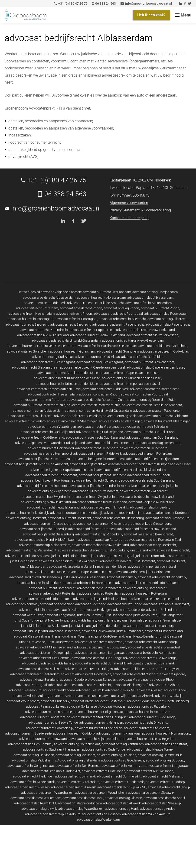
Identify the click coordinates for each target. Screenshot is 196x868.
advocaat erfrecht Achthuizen (123, 766)
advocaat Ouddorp (73, 680)
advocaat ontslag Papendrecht (168, 324)
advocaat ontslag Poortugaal (165, 314)
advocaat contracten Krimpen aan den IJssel (49, 389)
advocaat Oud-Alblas (164, 685)
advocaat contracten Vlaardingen (52, 427)
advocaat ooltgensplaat (57, 604)
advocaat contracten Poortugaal (144, 394)
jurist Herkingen (109, 620)
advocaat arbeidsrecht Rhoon (81, 308)
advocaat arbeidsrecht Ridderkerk (162, 577)
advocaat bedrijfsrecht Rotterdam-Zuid (44, 459)
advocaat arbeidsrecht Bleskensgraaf (48, 362)
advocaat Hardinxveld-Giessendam (34, 577)
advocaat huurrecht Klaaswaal (118, 733)
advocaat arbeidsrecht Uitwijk (169, 787)
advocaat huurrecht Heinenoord (51, 448)
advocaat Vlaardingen (134, 680)
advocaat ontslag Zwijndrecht (49, 491)
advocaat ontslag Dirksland (117, 755)
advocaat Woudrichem (23, 701)
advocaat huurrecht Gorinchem (72, 351)
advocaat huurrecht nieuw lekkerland (53, 507)
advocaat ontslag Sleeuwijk (162, 803)
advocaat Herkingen (97, 610)
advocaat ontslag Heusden (101, 814)
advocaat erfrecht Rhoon (74, 314)
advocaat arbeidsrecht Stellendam (35, 674)
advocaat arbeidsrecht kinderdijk (105, 507)
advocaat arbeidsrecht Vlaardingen (72, 421)
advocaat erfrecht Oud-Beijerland (40, 437)
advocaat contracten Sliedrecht (30, 416)
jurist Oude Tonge (26, 620)
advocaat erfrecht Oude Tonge (103, 771)
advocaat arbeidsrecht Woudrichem (101, 793)
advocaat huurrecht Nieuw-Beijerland (150, 739)
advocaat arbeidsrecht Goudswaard (100, 647)
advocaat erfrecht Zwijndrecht (93, 497)
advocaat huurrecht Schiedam (166, 416)
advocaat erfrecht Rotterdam (37, 308)
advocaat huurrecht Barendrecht (52, 588)
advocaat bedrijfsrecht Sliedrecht (102, 475)
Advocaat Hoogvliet (112, 706)
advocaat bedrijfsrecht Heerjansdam (153, 459)
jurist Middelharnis (83, 620)
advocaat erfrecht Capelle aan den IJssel (129, 373)
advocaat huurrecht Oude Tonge (152, 717)
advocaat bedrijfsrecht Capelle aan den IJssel (62, 470)
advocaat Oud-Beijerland (30, 631)
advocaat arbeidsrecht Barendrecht (88, 583)
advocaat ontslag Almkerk (122, 803)
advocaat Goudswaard (98, 631)
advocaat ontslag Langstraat (166, 744)
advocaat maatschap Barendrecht (148, 534)
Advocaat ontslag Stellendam (78, 760)
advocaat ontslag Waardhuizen (81, 809)
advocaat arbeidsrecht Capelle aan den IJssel (92, 367)
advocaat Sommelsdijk (165, 620)
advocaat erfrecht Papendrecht (92, 330)
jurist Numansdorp (130, 631)
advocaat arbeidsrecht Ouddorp (136, 674)
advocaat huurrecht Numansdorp (166, 733)
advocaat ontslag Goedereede (123, 760)
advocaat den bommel (22, 604)
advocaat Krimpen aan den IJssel (152, 567)
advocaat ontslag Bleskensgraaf (100, 362)
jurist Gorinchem (158, 572)
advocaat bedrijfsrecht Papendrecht (51, 475)
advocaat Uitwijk (114, 696)
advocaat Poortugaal (32, 685)
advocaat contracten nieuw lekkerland (100, 502)
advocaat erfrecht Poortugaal (76, 319)
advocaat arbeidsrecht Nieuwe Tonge (150, 658)
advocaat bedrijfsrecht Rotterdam (147, 453)
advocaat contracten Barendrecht (154, 389)
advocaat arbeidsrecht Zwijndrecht (153, 486)
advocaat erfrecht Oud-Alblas (142, 357)
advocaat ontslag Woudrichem (80, 803)
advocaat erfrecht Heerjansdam (32, 314)
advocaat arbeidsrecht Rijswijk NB (122, 787)
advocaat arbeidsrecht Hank (83, 798)
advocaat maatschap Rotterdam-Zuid (154, 540)
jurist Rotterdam (147, 556)
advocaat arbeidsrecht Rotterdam (53, 593)
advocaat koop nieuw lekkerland (152, 502)
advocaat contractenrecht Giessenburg (101, 524)
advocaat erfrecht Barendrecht (99, 588)
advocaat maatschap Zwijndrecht (46, 497)
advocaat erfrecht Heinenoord (97, 448)
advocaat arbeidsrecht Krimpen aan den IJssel (67, 378)
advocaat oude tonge (91, 604)
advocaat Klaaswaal (28, 636)
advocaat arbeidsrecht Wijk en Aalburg (53, 814)
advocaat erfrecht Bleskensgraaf (35, 367)
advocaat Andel (175, 690)
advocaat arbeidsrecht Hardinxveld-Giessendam (66, 340)
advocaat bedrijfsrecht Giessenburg (48, 534)
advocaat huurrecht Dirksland (146, 722)
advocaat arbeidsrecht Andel (164, 798)
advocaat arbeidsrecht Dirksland (151, 663)
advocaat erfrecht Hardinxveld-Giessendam (106, 346)
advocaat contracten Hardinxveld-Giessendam (98, 411)
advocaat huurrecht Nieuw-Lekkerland (98, 335)
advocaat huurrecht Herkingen (101, 722)
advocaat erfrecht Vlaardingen (99, 427)
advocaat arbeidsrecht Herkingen (89, 669)
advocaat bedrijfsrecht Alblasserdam (96, 464)
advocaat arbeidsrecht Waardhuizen (47, 793)
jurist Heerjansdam (24, 561)
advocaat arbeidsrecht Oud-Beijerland (48, 432)
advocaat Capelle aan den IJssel (90, 572)
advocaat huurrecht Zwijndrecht (95, 491)
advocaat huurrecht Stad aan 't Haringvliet (97, 717)
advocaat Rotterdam (175, 556)
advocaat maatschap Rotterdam (102, 540)
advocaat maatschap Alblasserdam (45, 545)
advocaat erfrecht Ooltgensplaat (31, 766)
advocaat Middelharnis (36, 610)
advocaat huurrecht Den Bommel (49, 712)
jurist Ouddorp (129, 626)
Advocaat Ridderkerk (121, 577)
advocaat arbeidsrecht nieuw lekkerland (145, 497)
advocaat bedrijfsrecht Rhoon (149, 475)
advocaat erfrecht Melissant (163, 776)
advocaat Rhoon (164, 680)
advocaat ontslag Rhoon (121, 308)
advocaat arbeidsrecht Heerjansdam (157, 599)
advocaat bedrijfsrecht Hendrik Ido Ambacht (36, 464)
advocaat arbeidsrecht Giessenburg (118, 518)
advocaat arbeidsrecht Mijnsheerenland (44, 647)
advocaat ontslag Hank (122, 809)
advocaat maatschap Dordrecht (153, 545)
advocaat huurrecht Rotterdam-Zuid (39, 405)
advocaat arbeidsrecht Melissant (40, 669)
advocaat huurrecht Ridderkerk (39, 583)
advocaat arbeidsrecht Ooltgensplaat (47, 653)
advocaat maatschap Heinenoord (48, 453)
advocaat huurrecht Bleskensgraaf (149, 362)
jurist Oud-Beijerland (110, 636)
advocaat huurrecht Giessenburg (48, 524)
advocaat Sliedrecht (63, 685)
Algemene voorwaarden (129, 203)
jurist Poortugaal (122, 556)
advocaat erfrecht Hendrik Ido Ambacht (96, 303)
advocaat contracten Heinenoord (144, 448)
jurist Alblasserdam (33, 567)
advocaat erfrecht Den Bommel (78, 766)
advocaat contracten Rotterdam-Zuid (94, 405)
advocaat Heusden (87, 696)
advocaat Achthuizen (28, 615)
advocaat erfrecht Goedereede (123, 782)
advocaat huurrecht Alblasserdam (101, 298)
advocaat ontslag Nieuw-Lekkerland (43, 335)
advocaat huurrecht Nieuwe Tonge (53, 722)
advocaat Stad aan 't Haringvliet (166, 604)
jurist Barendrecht (142, 550)
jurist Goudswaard (60, 642)
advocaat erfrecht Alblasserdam (149, 303)
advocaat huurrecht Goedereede (28, 733)
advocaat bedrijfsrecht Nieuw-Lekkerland (147, 529)
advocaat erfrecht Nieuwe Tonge (150, 771)
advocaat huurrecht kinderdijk (27, 513)
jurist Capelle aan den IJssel (46, 572)
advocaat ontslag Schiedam (123, 416)
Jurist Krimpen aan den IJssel (105, 567)
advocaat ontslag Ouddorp (165, 760)
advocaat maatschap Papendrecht (31, 550)
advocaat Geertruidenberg (170, 701)
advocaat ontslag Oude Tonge (103, 749)
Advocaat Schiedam (103, 680)
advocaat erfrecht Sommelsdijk (119, 776)
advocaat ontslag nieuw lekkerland (46, 502)
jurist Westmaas (82, 636)
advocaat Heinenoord (65, 631)
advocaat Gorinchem (130, 572)
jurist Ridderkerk (117, 550)
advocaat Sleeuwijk (90, 690)
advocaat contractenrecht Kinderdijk (76, 513)
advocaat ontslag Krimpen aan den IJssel (132, 378)
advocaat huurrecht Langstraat (43, 717)
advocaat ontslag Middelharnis (34, 760)
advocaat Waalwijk (169, 696)
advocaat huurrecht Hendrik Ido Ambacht (42, 599)
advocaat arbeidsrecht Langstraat (100, 653)
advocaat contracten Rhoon (99, 394)
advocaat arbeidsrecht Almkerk (73, 787)
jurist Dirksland (32, 626)
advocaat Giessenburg (25, 690)
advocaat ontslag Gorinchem (28, 351)
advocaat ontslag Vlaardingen (121, 421)
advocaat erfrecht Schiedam (25, 421)
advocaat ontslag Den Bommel (30, 744)
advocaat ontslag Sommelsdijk (160, 755)
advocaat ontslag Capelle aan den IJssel (155, 367)
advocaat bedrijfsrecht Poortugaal (46, 480)
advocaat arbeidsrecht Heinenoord (111, 443)
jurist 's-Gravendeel (32, 642)
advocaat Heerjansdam (56, 561)
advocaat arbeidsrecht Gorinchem (163, 346)
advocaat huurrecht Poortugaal (30, 319)
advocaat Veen (62, 696)
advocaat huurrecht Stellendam (147, 728)
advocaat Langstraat (60, 615)
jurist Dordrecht (144, 561)
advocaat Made (138, 701)
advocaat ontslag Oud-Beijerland (100, 432)
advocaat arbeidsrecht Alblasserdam (49, 298)
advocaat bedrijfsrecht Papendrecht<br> (98, 486)
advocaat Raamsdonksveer (46, 706)
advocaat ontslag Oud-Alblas (53, 357)
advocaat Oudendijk (55, 701)
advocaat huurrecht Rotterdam (144, 593)
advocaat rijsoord (172, 674)
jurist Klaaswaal (170, 636)
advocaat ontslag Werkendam (98, 819)
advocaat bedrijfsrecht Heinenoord (42, 486)
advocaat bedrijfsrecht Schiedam (95, 480)
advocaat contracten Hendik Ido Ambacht (152, 405)
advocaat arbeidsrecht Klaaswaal (99, 642)
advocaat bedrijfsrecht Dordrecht (92, 529)
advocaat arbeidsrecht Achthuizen (150, 653)
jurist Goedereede (105, 626)
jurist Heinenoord (57, 636)
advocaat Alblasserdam (66, 567)
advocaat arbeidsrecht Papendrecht (118, 324)
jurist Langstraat (171, 615)
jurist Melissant (80, 626)
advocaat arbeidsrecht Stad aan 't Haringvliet (147, 669)
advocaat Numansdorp (157, 626)
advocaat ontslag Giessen (123, 798)
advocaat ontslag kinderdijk (149, 507)
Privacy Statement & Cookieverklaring (140, 210)
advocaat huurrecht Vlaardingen (167, 421)
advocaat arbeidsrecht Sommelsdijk (100, 663)
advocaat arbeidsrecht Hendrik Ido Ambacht (147, 583)
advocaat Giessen (150, 690)
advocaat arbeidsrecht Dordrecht (166, 513)
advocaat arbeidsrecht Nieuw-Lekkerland (145, 330)
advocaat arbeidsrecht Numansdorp (151, 642)
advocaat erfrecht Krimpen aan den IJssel (130, 384)
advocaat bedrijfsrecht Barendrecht (99, 459)
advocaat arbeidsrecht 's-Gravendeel (154, 647)
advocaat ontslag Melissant (75, 755)
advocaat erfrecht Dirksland (75, 776)
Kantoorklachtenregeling (130, 218)
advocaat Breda (82, 701)
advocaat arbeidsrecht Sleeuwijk (151, 793)
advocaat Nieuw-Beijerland (39, 680)
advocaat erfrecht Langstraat (167, 766)
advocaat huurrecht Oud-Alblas (97, 357)
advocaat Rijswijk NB (120, 690)
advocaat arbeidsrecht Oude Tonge (97, 658)
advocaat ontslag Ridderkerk (149, 706)
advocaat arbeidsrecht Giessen (27, 787)
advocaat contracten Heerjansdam (52, 394)
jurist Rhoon (100, 556)
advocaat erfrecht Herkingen (33, 776)
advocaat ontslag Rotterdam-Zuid (150, 400)
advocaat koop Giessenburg (151, 524)
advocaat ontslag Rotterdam (100, 593)
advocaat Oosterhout (110, 701)
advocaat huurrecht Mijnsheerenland (95, 739)
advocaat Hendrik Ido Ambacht (28, 556)
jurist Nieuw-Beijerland (141, 636)
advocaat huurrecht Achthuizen (147, 712)
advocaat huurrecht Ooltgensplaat (99, 712)
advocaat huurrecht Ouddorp (74, 733)
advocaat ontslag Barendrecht (145, 588)
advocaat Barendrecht (173, 550)
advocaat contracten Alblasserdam (38, 411)
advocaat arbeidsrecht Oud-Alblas (164, 351)
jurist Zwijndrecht (86, 561)
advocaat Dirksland (67, 610)
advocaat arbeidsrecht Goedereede (86, 674)
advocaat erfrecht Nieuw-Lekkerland (152, 335)
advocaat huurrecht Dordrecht (69, 518)
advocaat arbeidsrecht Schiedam (78, 416)
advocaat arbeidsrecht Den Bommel (44, 658)
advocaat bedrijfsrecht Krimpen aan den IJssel (157, 464)
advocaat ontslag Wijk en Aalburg (146, 814)
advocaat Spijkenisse (82, 706)
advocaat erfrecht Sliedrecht (70, 324)
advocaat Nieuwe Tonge (125, 604)
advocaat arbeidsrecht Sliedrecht (122, 319)
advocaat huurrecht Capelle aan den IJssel (68, 373)
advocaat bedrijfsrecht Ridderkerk (97, 453)
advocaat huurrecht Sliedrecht (27, 324)
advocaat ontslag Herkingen (34, 755)
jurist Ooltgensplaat (118, 615)
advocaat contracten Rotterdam (44, 400)
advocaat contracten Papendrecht (158, 411)
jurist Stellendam (56, 626)
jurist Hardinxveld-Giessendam (83, 577)
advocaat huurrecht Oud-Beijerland (150, 432)
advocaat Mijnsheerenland (164, 631)
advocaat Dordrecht (171, 561)
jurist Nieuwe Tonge (54, 620)
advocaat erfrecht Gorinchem (118, 351)
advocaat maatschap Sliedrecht (81, 550)
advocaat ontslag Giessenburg (167, 518)
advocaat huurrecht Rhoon (160, 308)
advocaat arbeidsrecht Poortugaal (118, 314)
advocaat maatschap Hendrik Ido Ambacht (46, 540)
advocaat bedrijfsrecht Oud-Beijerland (148, 480)
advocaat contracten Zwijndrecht (144, 491)
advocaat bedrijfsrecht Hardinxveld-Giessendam (131, 470)
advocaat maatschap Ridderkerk (99, 534)
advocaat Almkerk (141, 696)
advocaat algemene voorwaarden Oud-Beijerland (50, 443)
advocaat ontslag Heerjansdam (155, 292)
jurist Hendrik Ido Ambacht (70, 556)
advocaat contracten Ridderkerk (106, 389)
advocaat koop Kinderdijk (122, 513)
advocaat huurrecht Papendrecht (44, 330)
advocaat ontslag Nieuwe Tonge (149, 749)
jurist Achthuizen (145, 615)
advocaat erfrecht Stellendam (78, 782)
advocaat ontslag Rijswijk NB (35, 803)
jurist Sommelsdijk (134, 620)
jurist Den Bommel (89, 615)
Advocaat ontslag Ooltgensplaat (77, 744)
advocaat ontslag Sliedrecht (168, 319)
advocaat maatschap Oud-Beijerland (152, 437)
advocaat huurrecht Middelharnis (99, 728)
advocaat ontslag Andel (157, 809)
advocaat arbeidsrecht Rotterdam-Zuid (96, 400)
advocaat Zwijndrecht (116, 561)
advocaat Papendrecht (95, 685)
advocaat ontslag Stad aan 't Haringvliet (52, 749)
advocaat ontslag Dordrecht (26, 518)
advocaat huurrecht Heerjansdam (107, 292)
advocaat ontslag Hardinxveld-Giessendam (133, 340)
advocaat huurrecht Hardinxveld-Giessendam (41, 346)
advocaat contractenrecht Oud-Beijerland (95, 437)
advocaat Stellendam (161, 610)
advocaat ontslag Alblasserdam (150, 298)
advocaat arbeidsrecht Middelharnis (47, 663)
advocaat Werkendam (59, 690)
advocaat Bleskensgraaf (130, 685)
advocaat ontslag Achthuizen (123, 744)
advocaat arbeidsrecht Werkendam (36, 798)
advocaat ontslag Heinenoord (159, 443)
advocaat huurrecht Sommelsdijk (50, 728)
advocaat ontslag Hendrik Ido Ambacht (101, 599)
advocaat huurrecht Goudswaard (43, 739)
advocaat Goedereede (129, 610)
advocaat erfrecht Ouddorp (165, 782)
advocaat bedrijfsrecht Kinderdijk (43, 529)
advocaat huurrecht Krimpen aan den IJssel (67, 384)
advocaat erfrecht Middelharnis (33, 782)
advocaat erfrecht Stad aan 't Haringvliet (51, 771)
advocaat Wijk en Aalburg (31, 696)
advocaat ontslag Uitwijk (39, 809)
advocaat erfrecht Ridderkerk (45, 303)
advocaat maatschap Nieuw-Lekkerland (100, 545)
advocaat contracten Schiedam (145, 427)
